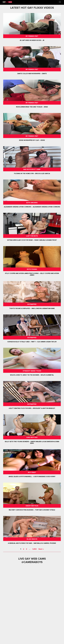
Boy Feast (32, 472)
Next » (41, 549)
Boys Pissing (32, 269)
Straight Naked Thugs (32, 371)
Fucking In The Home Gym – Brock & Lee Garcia (32, 174)
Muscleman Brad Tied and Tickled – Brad (32, 107)
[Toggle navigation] (60, 2)
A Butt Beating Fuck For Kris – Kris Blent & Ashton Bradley (32, 408)
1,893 (34, 549)
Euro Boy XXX (32, 437)
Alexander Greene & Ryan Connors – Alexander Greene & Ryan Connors (32, 207)
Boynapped (32, 304)
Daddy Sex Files (32, 506)
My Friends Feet (32, 36)
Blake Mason (32, 539)
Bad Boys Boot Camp (32, 169)
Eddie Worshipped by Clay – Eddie (32, 140)
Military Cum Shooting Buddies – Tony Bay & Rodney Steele (32, 510)
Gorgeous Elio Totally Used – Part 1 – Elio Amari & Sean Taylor (32, 342)
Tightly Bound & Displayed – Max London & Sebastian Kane (32, 308)
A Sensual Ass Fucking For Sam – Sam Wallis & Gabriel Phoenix (32, 543)
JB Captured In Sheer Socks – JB (32, 40)
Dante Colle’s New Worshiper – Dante (32, 74)
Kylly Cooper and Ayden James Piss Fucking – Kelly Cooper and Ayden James (32, 274)
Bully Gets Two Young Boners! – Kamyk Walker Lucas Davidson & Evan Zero (32, 442)
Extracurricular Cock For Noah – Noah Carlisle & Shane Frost (32, 240)
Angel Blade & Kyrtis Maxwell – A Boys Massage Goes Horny (32, 477)
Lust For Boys (32, 236)
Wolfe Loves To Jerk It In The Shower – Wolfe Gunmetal (32, 375)
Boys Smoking (32, 203)
